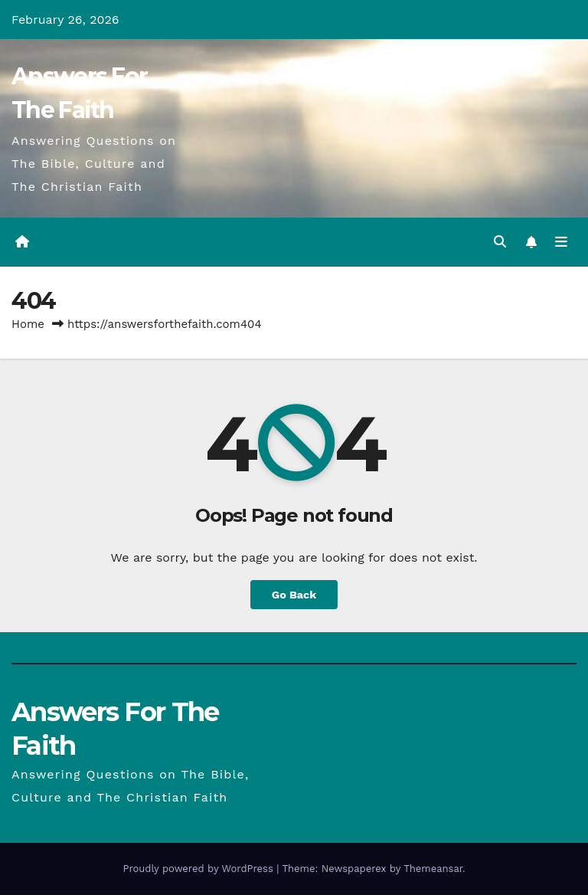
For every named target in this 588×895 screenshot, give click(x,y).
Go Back (294, 595)
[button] (500, 242)
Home (28, 324)
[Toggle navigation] (561, 242)
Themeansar (433, 869)
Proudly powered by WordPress (199, 869)
